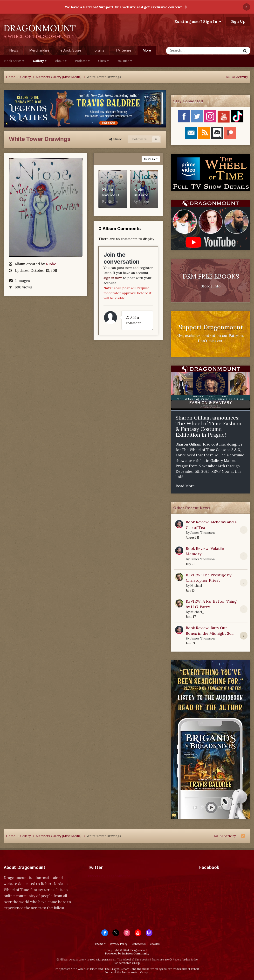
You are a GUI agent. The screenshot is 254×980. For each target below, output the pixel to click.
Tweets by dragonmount (109, 876)
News (14, 50)
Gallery (40, 61)
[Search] (191, 51)
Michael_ (197, 586)
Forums (98, 50)
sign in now (113, 278)
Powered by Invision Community (127, 953)
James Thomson (203, 533)
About (61, 61)
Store (206, 286)
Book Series (14, 61)
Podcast (82, 61)
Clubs (103, 61)
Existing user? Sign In (198, 21)
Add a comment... (134, 320)
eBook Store (71, 50)
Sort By (151, 159)
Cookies (155, 944)
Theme (100, 944)
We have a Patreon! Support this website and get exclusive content (123, 7)
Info (217, 286)
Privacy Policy (119, 944)
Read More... (187, 486)
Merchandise (39, 50)
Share (116, 139)
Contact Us (139, 944)
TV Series (123, 50)
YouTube (125, 61)
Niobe (51, 264)
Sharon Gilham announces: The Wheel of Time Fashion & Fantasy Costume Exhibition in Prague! (209, 426)
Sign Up (238, 21)
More (147, 50)
